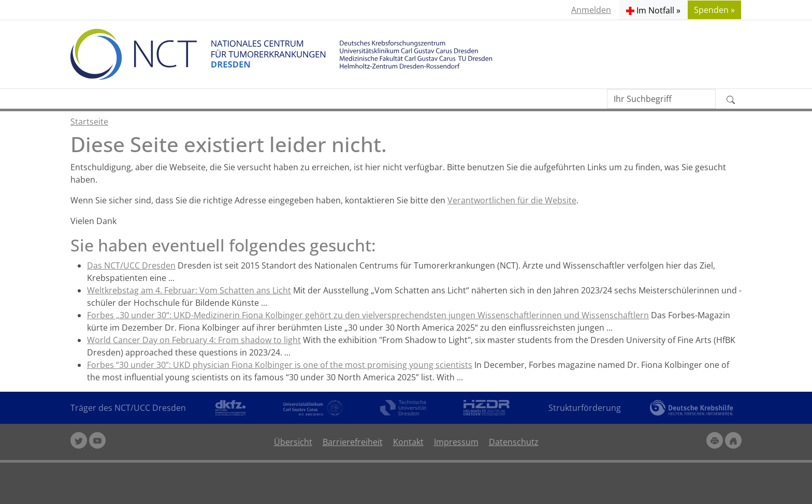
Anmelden (591, 10)
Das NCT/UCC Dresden (131, 265)
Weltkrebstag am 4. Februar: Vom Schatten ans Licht (189, 290)
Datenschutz (514, 442)
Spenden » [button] (714, 10)
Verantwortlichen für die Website (512, 200)
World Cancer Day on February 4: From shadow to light (194, 340)
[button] (653, 10)
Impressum (456, 442)
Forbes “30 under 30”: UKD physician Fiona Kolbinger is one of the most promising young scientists (280, 365)
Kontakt (408, 442)
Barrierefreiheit (353, 442)
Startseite (89, 122)
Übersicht (293, 442)
